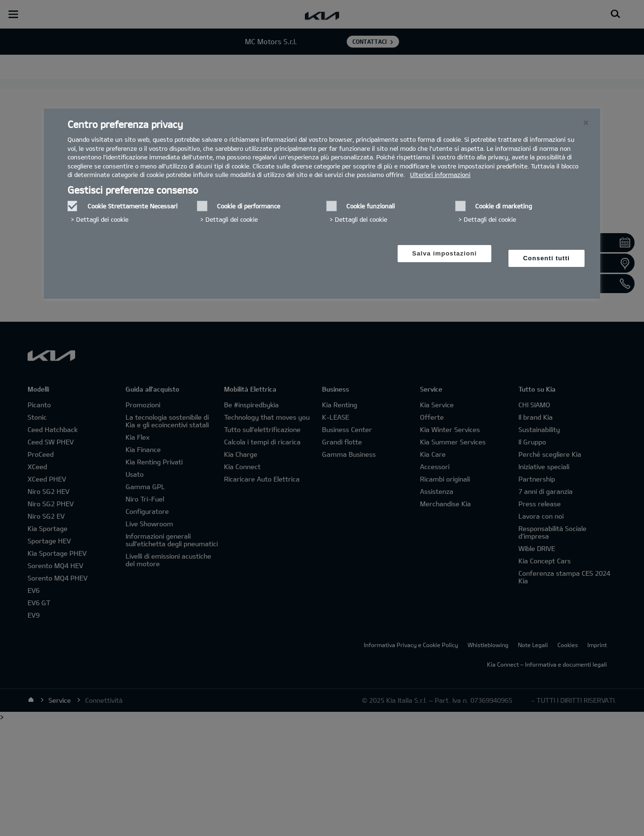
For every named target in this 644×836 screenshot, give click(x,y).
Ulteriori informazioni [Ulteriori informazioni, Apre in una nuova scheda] (440, 175)
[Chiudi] (586, 123)
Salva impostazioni (445, 253)
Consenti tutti (546, 258)
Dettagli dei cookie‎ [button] (102, 219)
